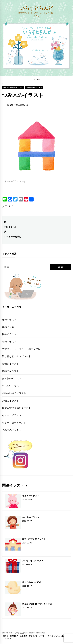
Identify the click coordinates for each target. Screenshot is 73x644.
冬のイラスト (9, 342)
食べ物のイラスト (12, 378)
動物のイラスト (10, 364)
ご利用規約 (14, 636)
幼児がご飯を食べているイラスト (38, 604)
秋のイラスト (9, 334)
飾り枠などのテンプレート (16, 356)
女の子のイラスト (31, 517)
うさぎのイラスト (31, 496)
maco (10, 105)
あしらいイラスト (12, 386)
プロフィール (8, 639)
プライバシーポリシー (38, 636)
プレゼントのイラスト (33, 560)
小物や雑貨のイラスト (34, 87)
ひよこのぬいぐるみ (32, 582)
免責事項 (24, 636)
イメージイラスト (12, 415)
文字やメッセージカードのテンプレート (24, 349)
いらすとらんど (37, 8)
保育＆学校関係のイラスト (13, 87)
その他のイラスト (12, 430)
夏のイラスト (9, 327)
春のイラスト (9, 320)
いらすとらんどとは (56, 636)
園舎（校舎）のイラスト (34, 539)
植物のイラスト (10, 371)
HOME (5, 636)
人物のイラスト (10, 401)
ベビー (11, 206)
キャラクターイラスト (14, 423)
